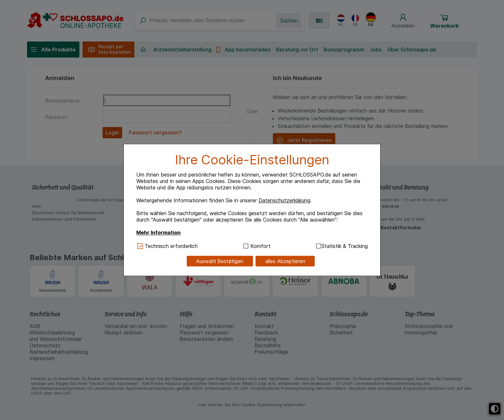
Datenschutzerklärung (284, 200)
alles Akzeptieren (285, 261)
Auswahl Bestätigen (220, 261)
